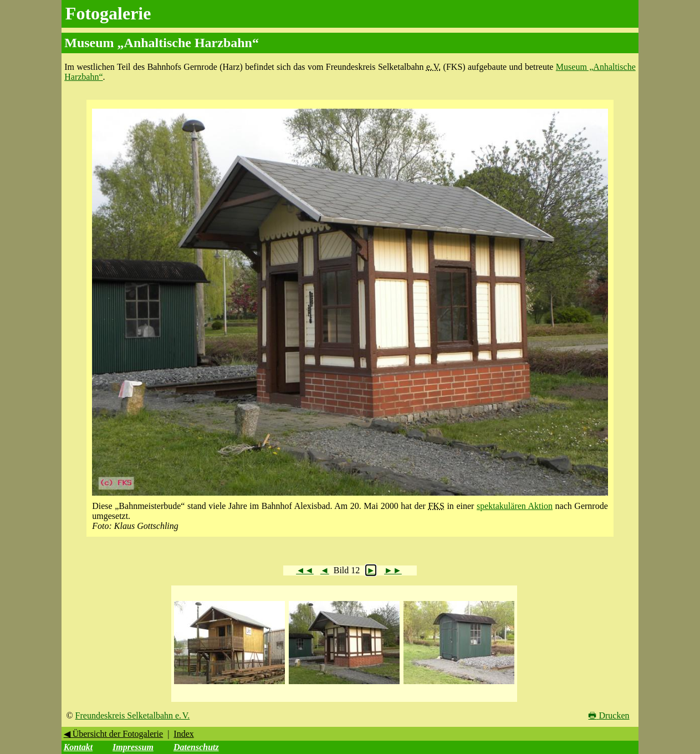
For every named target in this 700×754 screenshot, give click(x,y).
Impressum (133, 747)
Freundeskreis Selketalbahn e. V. (133, 715)
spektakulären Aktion (515, 506)
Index (183, 734)
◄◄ (305, 570)
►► (393, 570)
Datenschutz (196, 747)
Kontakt (78, 747)
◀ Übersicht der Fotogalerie (114, 734)
